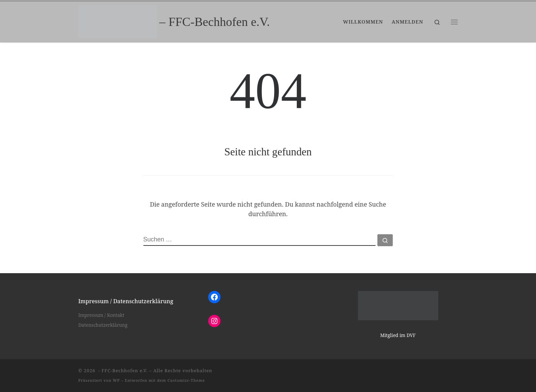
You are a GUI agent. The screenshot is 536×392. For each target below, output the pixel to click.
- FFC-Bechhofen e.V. (122, 370)
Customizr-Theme (186, 380)
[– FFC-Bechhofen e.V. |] (118, 20)
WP (116, 380)
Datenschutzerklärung (103, 325)
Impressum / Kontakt (101, 315)
